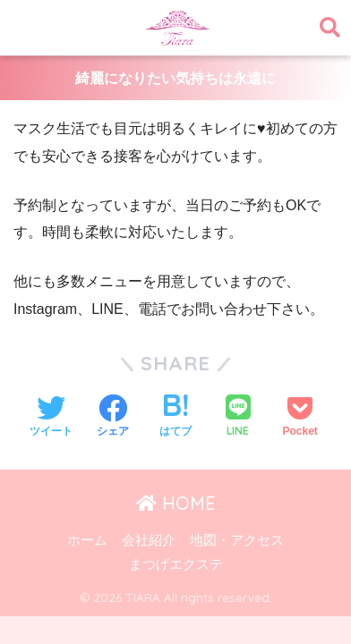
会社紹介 (149, 540)
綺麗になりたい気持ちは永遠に (175, 78)
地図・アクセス (237, 540)
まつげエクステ (176, 564)
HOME (176, 503)
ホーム (87, 540)
